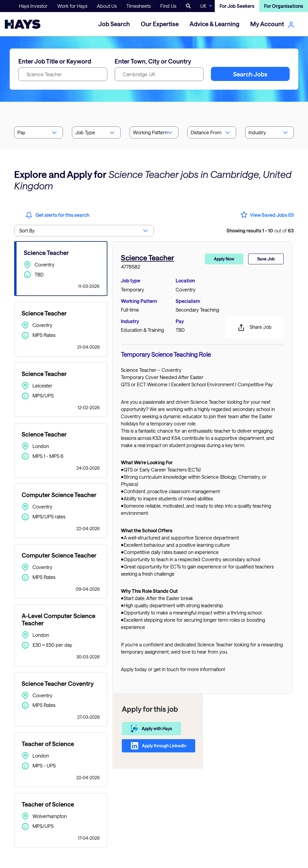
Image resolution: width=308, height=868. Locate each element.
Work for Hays (72, 6)
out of (260, 230)
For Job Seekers (237, 6)
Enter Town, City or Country (153, 61)
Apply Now (224, 259)
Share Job (255, 328)
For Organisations (284, 6)
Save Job (266, 259)
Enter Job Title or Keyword (55, 61)
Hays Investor (33, 6)
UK (203, 6)
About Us (107, 6)
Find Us (168, 6)
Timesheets (139, 6)
